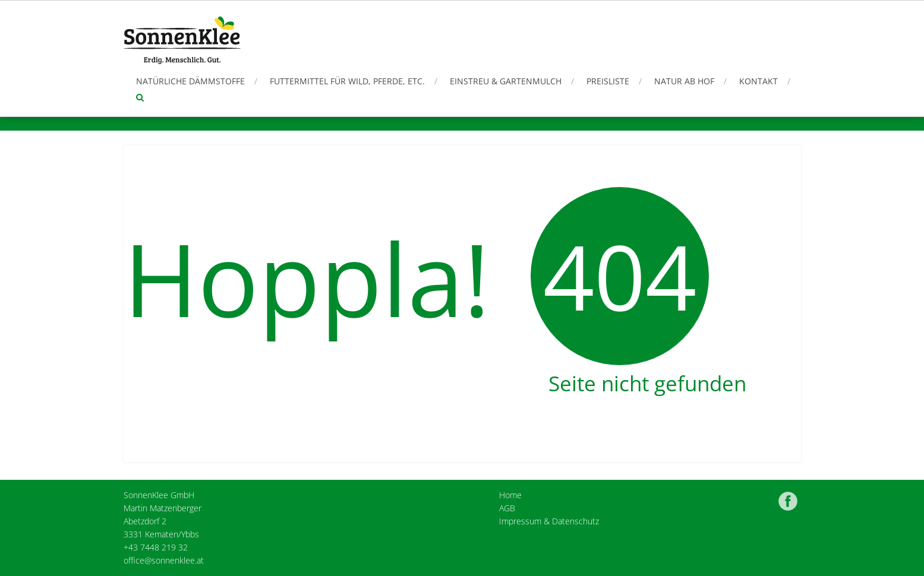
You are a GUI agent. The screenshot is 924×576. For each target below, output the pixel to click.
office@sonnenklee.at (164, 560)
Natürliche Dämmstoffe (190, 81)
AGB (507, 508)
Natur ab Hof (684, 81)
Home (510, 495)
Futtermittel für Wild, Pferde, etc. (347, 81)
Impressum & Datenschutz (549, 521)
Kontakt (759, 81)
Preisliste (608, 81)
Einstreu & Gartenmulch (506, 81)
